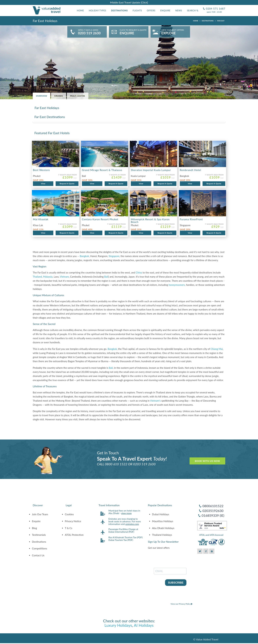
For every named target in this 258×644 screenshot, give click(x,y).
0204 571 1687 (215, 7)
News (179, 11)
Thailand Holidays (162, 535)
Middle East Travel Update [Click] (129, 2)
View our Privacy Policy (181, 604)
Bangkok (84, 256)
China (139, 272)
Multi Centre (78, 96)
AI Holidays (144, 625)
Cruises (58, 96)
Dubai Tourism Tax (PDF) (121, 540)
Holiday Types (97, 11)
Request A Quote (67, 184)
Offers (151, 11)
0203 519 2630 (144, 464)
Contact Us (38, 555)
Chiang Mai (217, 349)
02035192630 (213, 511)
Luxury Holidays (118, 625)
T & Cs (69, 528)
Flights (137, 11)
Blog (34, 528)
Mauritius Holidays (163, 521)
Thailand (37, 277)
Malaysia (48, 277)
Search (193, 11)
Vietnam (64, 277)
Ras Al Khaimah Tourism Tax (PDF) (126, 537)
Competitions (39, 548)
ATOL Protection (74, 535)
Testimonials (39, 535)
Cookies (69, 514)
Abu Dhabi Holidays (163, 528)
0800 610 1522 (116, 464)
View (43, 184)
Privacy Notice (73, 521)
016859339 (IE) (213, 515)
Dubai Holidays (161, 514)
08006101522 (213, 506)
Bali (106, 277)
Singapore (114, 256)
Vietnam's (155, 401)
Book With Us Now (207, 461)
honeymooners (177, 285)
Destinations (119, 11)
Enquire (165, 11)
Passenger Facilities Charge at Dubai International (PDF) (123, 530)
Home (80, 11)
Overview (42, 96)
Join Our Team (40, 514)
